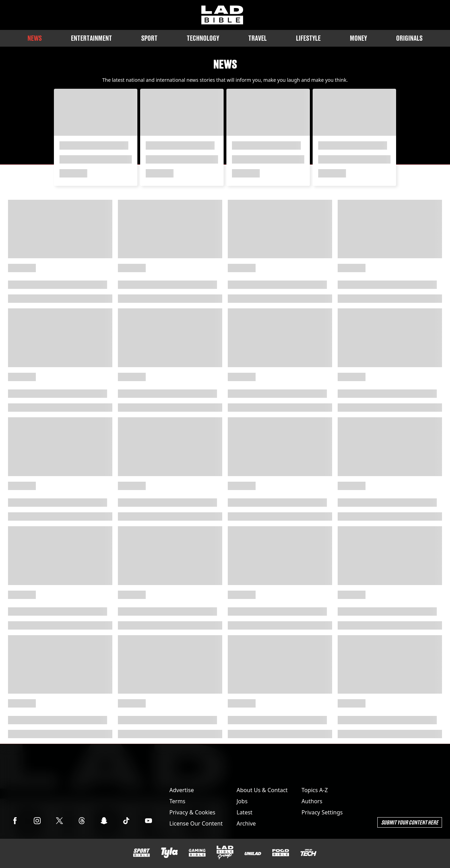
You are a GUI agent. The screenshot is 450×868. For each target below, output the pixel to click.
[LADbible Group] (225, 853)
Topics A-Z (315, 790)
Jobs (242, 801)
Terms (177, 801)
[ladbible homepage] (222, 15)
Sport (149, 38)
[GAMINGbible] (197, 853)
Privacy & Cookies (192, 812)
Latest (244, 812)
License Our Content (196, 823)
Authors (312, 801)
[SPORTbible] (142, 853)
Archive (246, 823)
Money (358, 38)
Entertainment (91, 38)
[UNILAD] (253, 854)
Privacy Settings (322, 812)
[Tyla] (169, 853)
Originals (409, 38)
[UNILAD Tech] (308, 853)
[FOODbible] (281, 853)
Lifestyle (308, 38)
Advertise (182, 790)
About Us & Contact (262, 790)
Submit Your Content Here (410, 822)
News (35, 38)
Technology (203, 38)
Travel (258, 38)
